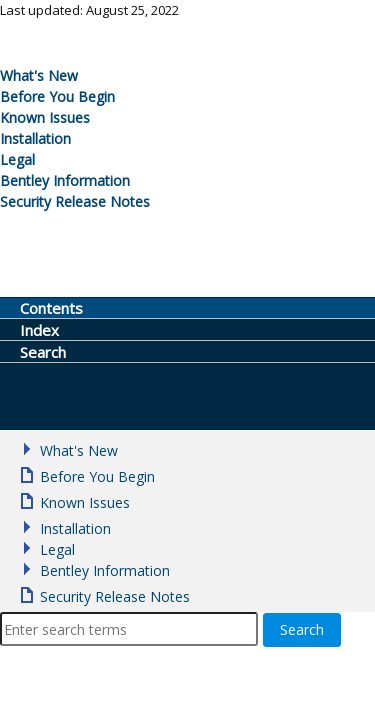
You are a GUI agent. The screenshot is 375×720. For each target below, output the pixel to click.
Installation (35, 138)
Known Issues (45, 117)
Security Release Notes (75, 201)
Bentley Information (65, 180)
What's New (39, 75)
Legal (17, 159)
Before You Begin (57, 96)
